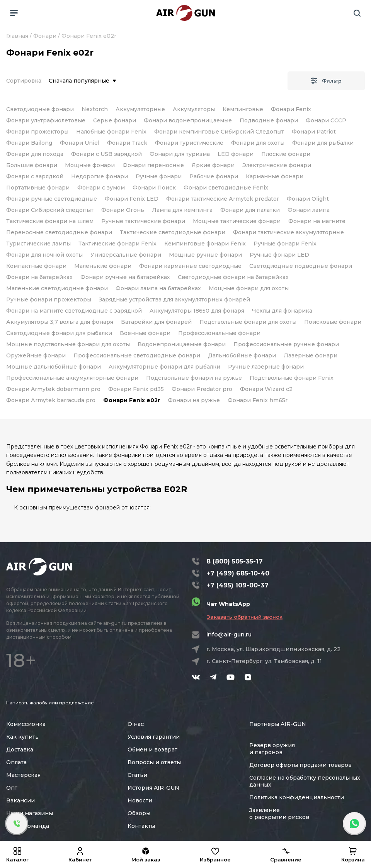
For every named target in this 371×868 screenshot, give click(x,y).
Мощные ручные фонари (205, 255)
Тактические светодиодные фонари (173, 232)
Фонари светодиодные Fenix (226, 188)
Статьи (137, 775)
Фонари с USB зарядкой (106, 154)
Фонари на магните (317, 221)
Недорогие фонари (100, 176)
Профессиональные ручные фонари (286, 344)
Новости (140, 800)
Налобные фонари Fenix (111, 132)
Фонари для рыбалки (323, 143)
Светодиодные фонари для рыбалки (59, 333)
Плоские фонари (286, 154)
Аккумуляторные (140, 109)
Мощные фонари (90, 165)
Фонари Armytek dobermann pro (53, 389)
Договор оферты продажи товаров (300, 765)
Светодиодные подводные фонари (301, 266)
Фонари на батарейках (39, 277)
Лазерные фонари (311, 355)
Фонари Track (127, 143)
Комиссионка (26, 724)
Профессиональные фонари (219, 333)
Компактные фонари (36, 266)
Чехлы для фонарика (282, 311)
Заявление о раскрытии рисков (279, 814)
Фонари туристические (189, 143)
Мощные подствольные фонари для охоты (68, 344)
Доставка (20, 750)
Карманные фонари (275, 176)
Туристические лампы (38, 244)
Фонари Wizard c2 (266, 389)
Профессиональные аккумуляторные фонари (72, 378)
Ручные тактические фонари (143, 221)
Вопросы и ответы (154, 762)
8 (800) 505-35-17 (235, 561)
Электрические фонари (277, 165)
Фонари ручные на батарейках (125, 277)
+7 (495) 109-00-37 (237, 585)
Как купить (22, 737)
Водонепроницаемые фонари (182, 344)
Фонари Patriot (314, 132)
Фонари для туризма (180, 154)
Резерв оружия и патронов (272, 749)
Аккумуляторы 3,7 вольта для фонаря (60, 322)
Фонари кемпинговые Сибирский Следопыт (219, 132)
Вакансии (20, 800)
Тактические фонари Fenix (117, 244)
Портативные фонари (38, 188)
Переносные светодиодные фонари (59, 232)
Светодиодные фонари (40, 109)
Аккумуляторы (194, 109)
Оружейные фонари (36, 355)
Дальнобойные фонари (242, 355)
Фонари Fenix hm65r (258, 400)
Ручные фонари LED (279, 255)
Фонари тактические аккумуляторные (288, 232)
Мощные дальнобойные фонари (54, 367)
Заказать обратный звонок (245, 617)
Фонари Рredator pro (202, 389)
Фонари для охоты (258, 143)
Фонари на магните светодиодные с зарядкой (74, 311)
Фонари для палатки (250, 210)
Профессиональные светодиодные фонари (137, 355)
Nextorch (95, 109)
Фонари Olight (308, 199)
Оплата (16, 762)
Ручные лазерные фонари (266, 367)
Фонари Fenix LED (132, 199)
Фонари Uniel (80, 143)
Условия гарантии (154, 737)
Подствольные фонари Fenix (292, 378)
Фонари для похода (35, 154)
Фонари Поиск (154, 188)
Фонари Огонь (123, 210)
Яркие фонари (213, 165)
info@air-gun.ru (229, 635)
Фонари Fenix (291, 109)
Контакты (141, 826)
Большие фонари (32, 165)
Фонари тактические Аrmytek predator (223, 199)
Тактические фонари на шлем (50, 221)
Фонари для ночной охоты (44, 255)
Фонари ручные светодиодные (52, 199)
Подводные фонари (269, 120)
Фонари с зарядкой (35, 176)
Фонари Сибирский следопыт (50, 210)
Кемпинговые (243, 109)
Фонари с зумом (101, 188)
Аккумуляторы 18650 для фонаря (197, 311)
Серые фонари (115, 120)
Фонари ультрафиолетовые (46, 120)
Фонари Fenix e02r (132, 400)
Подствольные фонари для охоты (248, 322)
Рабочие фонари (214, 176)
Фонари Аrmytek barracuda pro (51, 400)
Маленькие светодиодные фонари (57, 288)
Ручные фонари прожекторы (49, 299)
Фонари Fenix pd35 (136, 389)
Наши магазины (30, 813)
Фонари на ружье (194, 400)
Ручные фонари (159, 176)
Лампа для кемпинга (182, 210)
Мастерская (23, 775)
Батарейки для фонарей (156, 322)
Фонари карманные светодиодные (190, 266)
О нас (136, 724)
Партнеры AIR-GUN (278, 724)
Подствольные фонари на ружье (194, 378)
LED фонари (236, 154)
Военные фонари (145, 333)
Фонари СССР (326, 120)
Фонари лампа (309, 210)
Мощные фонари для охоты (249, 288)
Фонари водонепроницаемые (188, 120)
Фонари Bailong (29, 143)
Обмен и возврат (152, 750)
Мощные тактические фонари (237, 221)
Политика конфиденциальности (297, 797)
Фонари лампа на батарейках (158, 288)
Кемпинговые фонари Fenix (205, 244)
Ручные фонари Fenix (285, 244)
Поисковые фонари (333, 322)
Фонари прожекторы (37, 132)
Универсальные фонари (126, 255)
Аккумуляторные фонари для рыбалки (164, 367)
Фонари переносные (153, 165)
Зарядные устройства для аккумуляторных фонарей (174, 299)
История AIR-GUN (153, 788)
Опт (12, 788)
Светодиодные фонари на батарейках (233, 277)
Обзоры (139, 813)
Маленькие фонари (103, 266)
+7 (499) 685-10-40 (238, 573)
